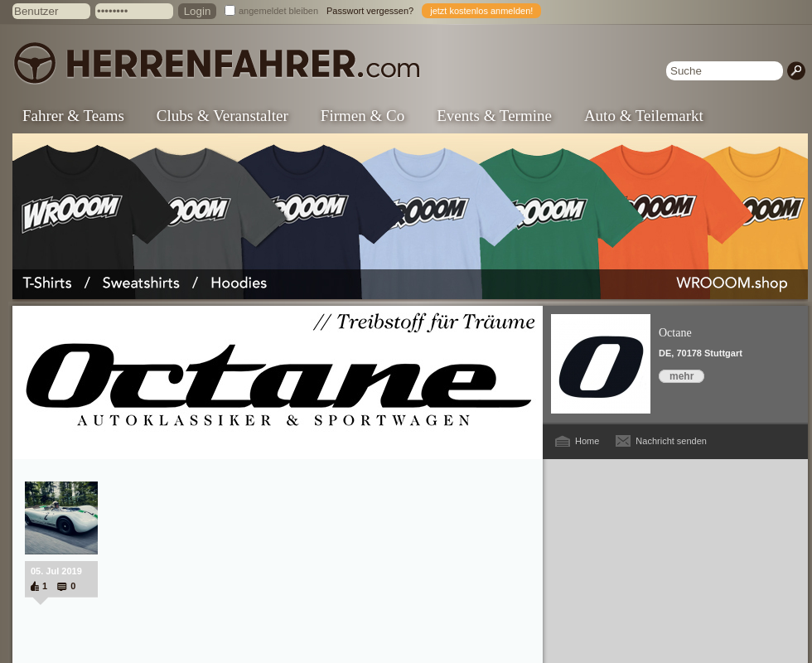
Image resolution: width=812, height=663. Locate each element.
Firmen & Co (362, 116)
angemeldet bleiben (278, 11)
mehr (681, 376)
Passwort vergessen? (370, 11)
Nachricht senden (671, 441)
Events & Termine (494, 116)
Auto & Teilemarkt (644, 116)
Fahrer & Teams (73, 116)
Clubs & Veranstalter (222, 116)
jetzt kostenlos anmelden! (481, 11)
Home (587, 441)
